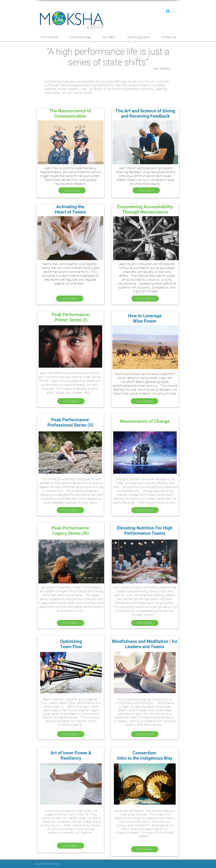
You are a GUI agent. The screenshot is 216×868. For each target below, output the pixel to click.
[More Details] (72, 190)
